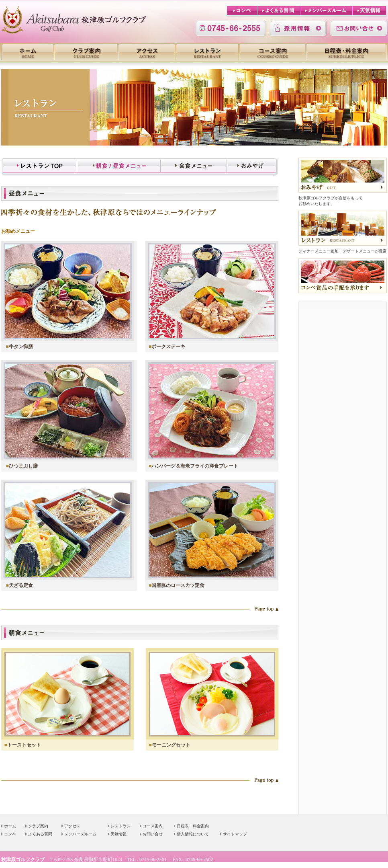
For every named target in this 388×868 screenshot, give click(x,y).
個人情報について (193, 834)
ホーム (10, 826)
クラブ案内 (38, 826)
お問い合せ (153, 834)
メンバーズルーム (80, 834)
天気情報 (118, 834)
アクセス (72, 826)
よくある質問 (40, 834)
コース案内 (153, 826)
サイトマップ (235, 834)
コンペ (10, 834)
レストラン (120, 826)
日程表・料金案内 (193, 826)
